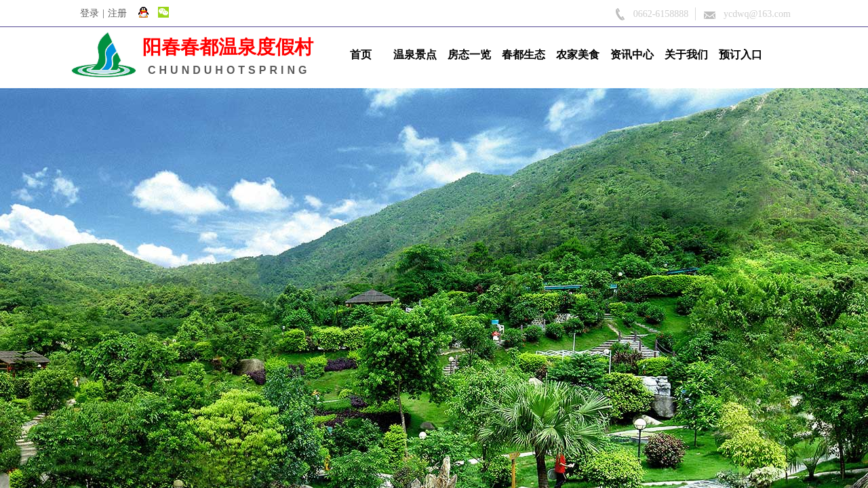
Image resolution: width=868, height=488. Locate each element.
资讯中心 (632, 55)
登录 (90, 13)
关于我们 (686, 55)
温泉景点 (415, 55)
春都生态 (524, 55)
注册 (117, 13)
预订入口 (741, 55)
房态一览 (469, 55)
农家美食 (578, 55)
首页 (361, 55)
